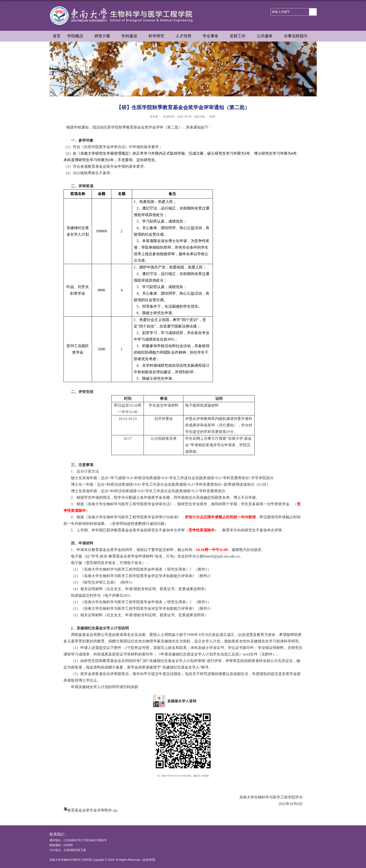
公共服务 (267, 36)
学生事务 (213, 36)
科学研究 (159, 36)
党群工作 (240, 36)
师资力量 (105, 36)
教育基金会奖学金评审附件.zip (92, 810)
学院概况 (77, 36)
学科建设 (132, 36)
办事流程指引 (298, 36)
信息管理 (149, 860)
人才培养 (186, 36)
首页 (57, 36)
